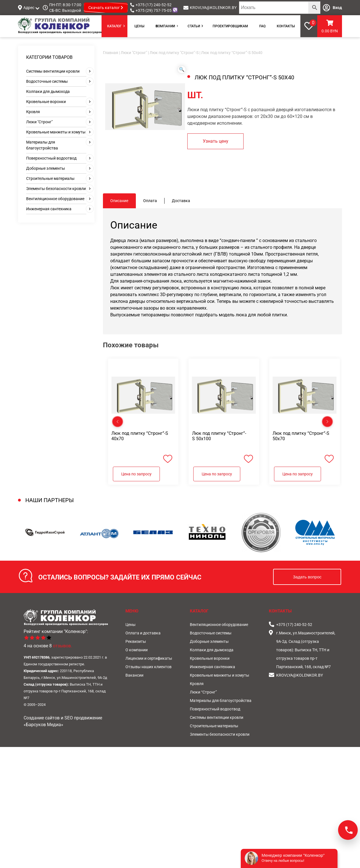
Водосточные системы (47, 81)
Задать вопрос (307, 577)
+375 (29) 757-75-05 (154, 10)
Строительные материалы (50, 178)
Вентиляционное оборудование (55, 199)
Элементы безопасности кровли (56, 189)
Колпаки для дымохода (48, 91)
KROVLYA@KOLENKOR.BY (213, 8)
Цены (139, 26)
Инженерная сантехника (49, 209)
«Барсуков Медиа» (43, 725)
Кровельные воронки (46, 102)
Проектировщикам (230, 26)
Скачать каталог (106, 8)
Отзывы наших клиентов (148, 667)
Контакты (286, 26)
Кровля (33, 112)
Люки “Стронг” (203, 692)
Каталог (114, 26)
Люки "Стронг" (39, 122)
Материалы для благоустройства (221, 701)
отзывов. (62, 646)
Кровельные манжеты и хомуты (56, 132)
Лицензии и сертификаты (149, 658)
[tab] (119, 201)
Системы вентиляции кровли (53, 71)
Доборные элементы (46, 168)
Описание (119, 201)
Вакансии (134, 675)
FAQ (262, 26)
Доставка (181, 201)
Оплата (150, 201)
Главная (111, 53)
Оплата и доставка (143, 633)
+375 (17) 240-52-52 (154, 5)
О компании (165, 26)
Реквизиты (136, 641)
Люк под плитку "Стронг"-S (174, 53)
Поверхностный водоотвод (51, 158)
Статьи (194, 26)
